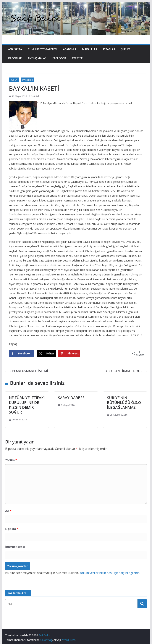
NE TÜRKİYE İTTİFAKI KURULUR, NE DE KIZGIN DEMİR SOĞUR (27, 405)
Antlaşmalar (37, 58)
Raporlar (15, 58)
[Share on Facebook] (22, 354)
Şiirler (126, 49)
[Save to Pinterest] (69, 354)
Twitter (77, 58)
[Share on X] (46, 354)
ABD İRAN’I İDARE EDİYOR (126, 371)
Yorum (11, 460)
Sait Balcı (36, 96)
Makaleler (90, 49)
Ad (8, 511)
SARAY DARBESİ (72, 398)
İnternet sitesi (15, 547)
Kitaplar (109, 49)
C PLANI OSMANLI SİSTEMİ (27, 371)
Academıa (70, 49)
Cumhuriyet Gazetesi (42, 49)
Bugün (14, 80)
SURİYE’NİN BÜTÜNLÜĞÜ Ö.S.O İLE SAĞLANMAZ (124, 402)
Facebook (59, 58)
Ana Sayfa (15, 49)
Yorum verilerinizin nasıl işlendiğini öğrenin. (110, 573)
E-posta (12, 529)
